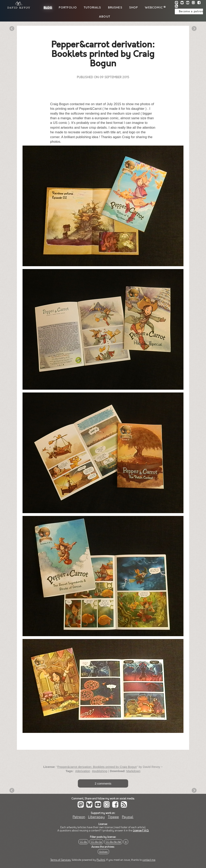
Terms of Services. (61, 860)
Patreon (79, 817)
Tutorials (92, 8)
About (105, 17)
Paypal (128, 817)
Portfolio (68, 8)
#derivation (83, 771)
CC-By (83, 842)
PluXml (101, 860)
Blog (48, 8)
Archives (103, 852)
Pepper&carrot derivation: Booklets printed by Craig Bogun (97, 767)
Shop (134, 8)
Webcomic (155, 8)
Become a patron (191, 11)
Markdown (133, 771)
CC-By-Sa (96, 842)
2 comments (103, 783)
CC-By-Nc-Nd (113, 842)
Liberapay (96, 817)
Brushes (115, 8)
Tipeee (113, 817)
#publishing (100, 771)
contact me (149, 860)
